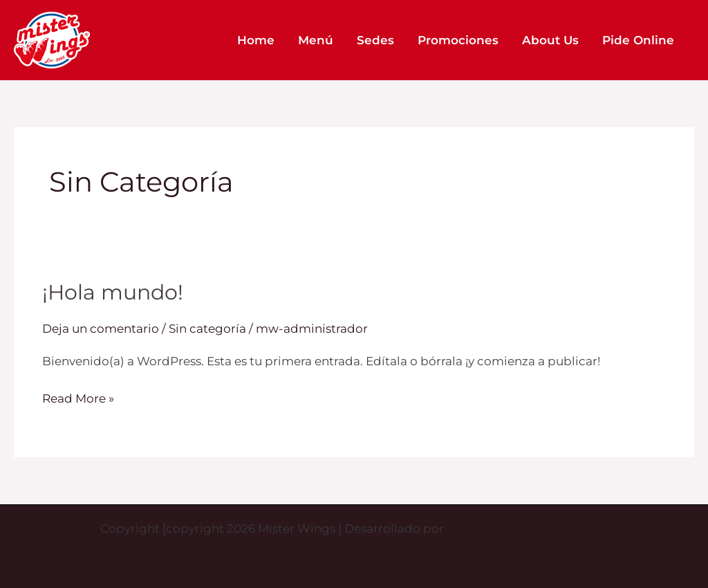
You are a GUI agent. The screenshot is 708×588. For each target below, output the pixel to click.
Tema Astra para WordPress (527, 529)
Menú (316, 40)
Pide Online (638, 40)
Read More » (78, 397)
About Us (550, 40)
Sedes (375, 40)
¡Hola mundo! (113, 292)
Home (256, 40)
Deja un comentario (101, 329)
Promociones (458, 40)
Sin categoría (207, 329)
